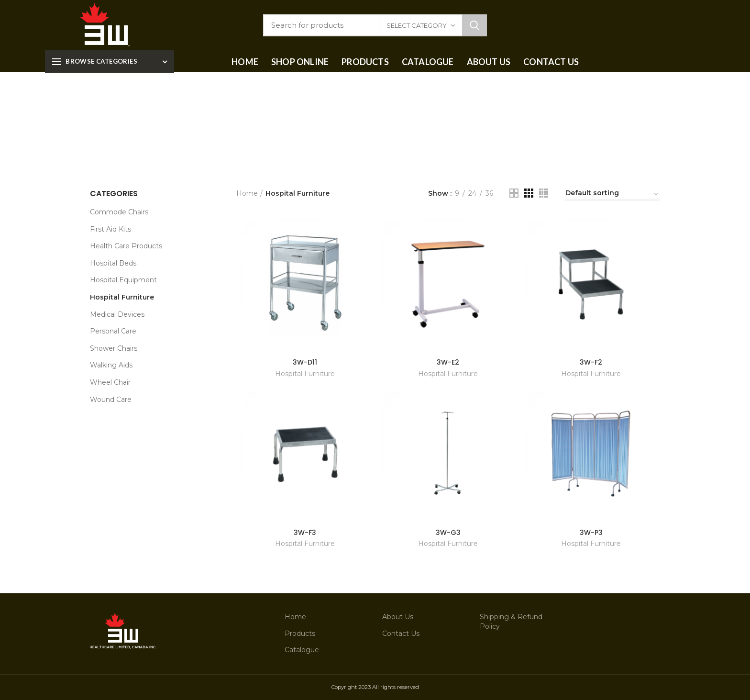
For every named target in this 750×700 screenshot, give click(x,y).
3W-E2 (448, 362)
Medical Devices (117, 314)
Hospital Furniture (305, 374)
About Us (398, 617)
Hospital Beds (113, 263)
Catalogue (302, 650)
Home (247, 193)
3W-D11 (305, 362)
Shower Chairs (114, 348)
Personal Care (113, 331)
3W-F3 (305, 533)
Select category (417, 25)
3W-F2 (591, 362)
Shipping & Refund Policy (511, 622)
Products (300, 633)
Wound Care (111, 400)
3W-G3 (448, 533)
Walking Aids (111, 365)
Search (474, 25)
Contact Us (401, 633)
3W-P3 (591, 533)
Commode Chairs (119, 212)
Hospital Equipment (123, 280)
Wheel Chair (110, 382)
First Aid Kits (110, 229)
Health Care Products (126, 246)
